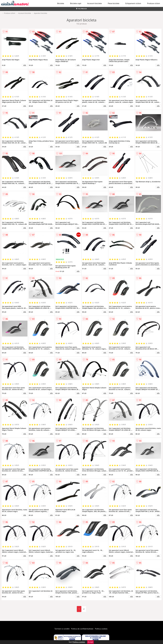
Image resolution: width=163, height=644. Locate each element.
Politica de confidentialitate (82, 629)
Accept (90, 642)
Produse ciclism (154, 3)
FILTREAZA (81, 9)
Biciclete (61, 3)
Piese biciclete (114, 3)
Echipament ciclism (133, 3)
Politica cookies (101, 629)
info (25, 65)
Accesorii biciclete (95, 3)
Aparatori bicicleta (41, 13)
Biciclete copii (76, 3)
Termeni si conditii (62, 629)
